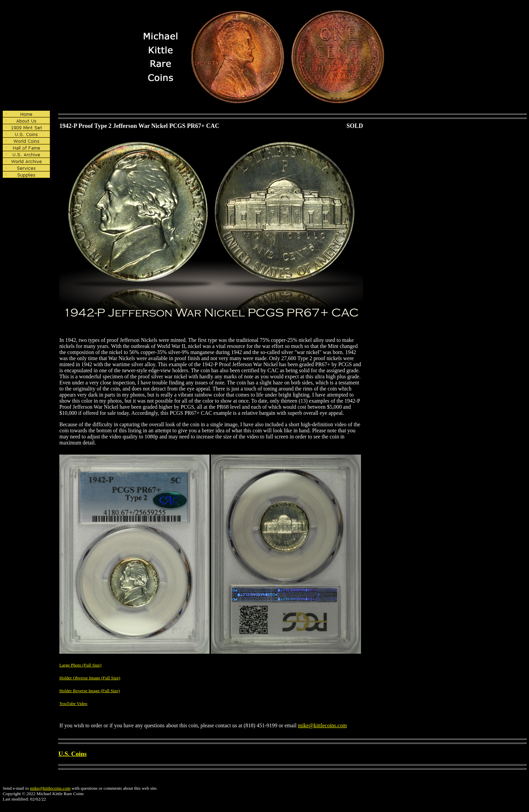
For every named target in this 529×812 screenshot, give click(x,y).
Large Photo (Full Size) (80, 665)
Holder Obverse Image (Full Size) (90, 678)
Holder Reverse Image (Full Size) (90, 691)
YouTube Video (73, 703)
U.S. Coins (73, 754)
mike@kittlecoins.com (322, 725)
